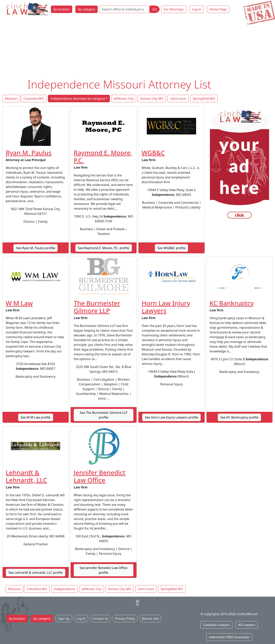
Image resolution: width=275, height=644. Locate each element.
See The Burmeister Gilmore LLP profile (104, 415)
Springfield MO (204, 99)
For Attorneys (174, 9)
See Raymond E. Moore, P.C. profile (104, 248)
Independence (64, 589)
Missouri (11, 99)
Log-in (197, 9)
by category (87, 9)
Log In (81, 619)
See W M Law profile (36, 417)
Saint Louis (178, 99)
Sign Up (64, 619)
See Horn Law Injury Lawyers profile (171, 417)
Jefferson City (124, 99)
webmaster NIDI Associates (229, 637)
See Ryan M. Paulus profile (36, 248)
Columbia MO (34, 99)
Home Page (218, 9)
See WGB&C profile (171, 248)
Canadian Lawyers (216, 625)
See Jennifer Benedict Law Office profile (104, 570)
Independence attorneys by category (78, 99)
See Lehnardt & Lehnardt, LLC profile (36, 573)
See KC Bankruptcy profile (239, 417)
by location (62, 9)
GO (154, 9)
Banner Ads (150, 619)
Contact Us (100, 619)
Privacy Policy (125, 619)
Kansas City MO (152, 99)
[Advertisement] (137, 48)
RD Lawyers (247, 625)
